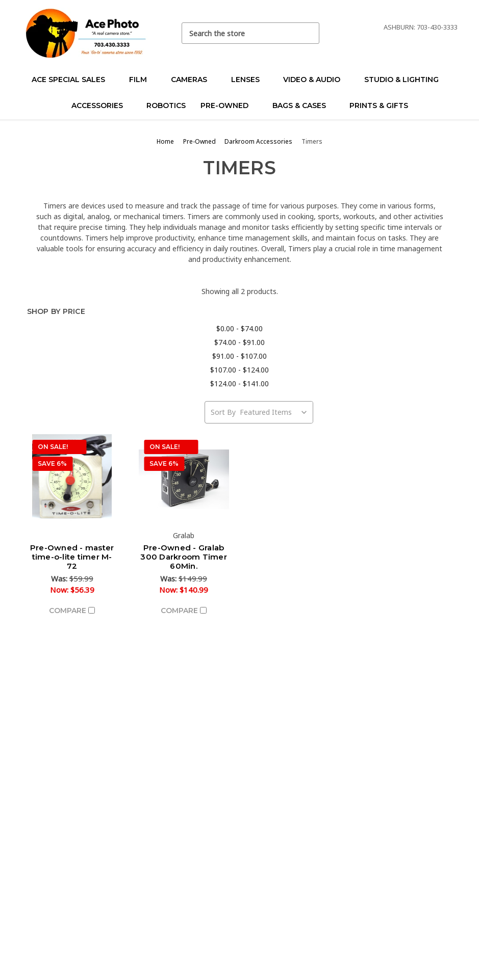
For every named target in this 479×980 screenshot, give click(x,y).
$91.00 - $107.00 (240, 356)
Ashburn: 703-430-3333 (421, 27)
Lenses (250, 80)
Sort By (223, 412)
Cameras (193, 80)
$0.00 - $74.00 (240, 328)
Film (142, 80)
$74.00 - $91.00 (240, 342)
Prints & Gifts (379, 105)
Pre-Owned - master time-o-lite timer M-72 (72, 557)
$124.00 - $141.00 (240, 383)
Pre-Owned (229, 105)
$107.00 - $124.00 (240, 370)
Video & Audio (316, 80)
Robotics (166, 105)
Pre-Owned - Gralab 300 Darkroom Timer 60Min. (184, 557)
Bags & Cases (304, 105)
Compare (72, 611)
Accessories (102, 105)
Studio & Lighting (406, 80)
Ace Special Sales (73, 80)
